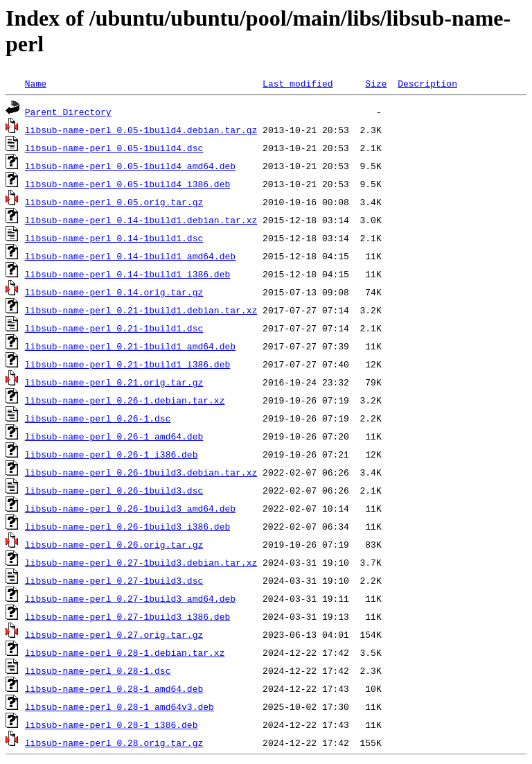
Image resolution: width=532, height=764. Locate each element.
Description (427, 83)
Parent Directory (68, 112)
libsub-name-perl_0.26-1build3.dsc (114, 490)
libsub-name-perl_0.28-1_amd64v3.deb (119, 706)
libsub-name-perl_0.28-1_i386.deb (112, 724)
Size (376, 83)
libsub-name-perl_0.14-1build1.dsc (114, 238)
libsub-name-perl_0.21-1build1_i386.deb (127, 364)
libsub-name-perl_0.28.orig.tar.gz (114, 743)
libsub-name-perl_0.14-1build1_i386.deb (127, 274)
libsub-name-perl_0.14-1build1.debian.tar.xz (141, 220)
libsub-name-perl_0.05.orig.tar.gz (114, 202)
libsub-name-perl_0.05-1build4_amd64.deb (130, 166)
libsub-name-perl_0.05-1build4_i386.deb (127, 184)
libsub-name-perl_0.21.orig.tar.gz (114, 382)
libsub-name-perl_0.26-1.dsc (98, 418)
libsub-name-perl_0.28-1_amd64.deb (114, 688)
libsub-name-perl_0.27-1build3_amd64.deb (130, 598)
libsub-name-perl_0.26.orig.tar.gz (114, 544)
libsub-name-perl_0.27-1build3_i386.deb (127, 616)
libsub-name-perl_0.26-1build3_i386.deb (127, 526)
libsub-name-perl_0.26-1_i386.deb (112, 454)
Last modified (298, 83)
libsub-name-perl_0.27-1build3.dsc (114, 580)
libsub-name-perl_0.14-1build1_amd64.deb (130, 256)
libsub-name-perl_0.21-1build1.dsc (114, 328)
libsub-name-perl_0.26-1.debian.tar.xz (125, 400)
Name (36, 83)
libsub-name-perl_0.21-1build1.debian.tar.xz (141, 310)
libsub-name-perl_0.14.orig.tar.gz (114, 292)
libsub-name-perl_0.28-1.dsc (98, 670)
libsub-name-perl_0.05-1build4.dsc (114, 148)
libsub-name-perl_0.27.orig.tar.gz (114, 634)
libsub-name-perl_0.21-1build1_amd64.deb (130, 346)
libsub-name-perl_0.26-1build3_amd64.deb (130, 508)
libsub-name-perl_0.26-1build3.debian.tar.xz (141, 472)
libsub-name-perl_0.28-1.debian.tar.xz (125, 652)
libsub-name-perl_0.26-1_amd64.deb (114, 436)
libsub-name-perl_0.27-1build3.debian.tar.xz (141, 562)
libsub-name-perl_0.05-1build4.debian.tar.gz (141, 130)
